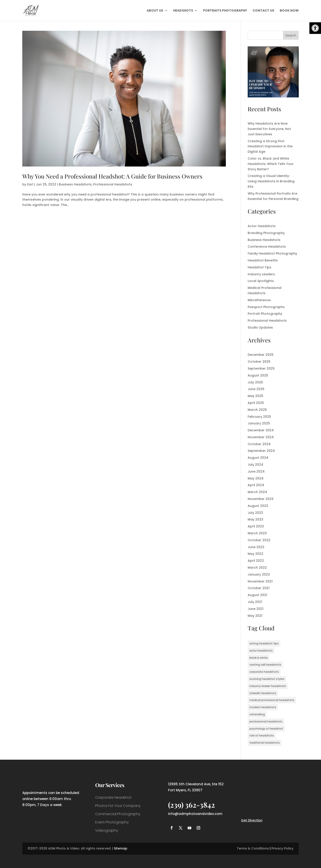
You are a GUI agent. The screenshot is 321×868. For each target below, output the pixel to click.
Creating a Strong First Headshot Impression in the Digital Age (270, 146)
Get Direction (252, 820)
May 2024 (256, 478)
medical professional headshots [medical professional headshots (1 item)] (272, 700)
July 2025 (255, 382)
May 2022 (255, 554)
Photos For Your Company (118, 806)
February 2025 (259, 417)
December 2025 (261, 355)
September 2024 (261, 451)
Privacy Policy (282, 848)
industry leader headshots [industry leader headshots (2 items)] (268, 686)
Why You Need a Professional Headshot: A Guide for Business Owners (112, 176)
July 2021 (255, 602)
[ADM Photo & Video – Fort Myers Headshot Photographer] (273, 96)
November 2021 (260, 581)
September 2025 (261, 368)
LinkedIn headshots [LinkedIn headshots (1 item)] (263, 693)
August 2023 (258, 506)
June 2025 (256, 389)
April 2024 (256, 485)
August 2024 (258, 458)
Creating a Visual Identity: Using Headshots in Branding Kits (271, 181)
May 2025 (255, 396)
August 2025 (258, 375)
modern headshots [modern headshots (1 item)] (263, 707)
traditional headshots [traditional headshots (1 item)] (265, 743)
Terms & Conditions (253, 848)
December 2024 (261, 430)
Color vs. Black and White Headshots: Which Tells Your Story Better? (271, 164)
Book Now (289, 11)
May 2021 (255, 616)
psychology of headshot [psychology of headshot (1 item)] (266, 729)
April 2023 (256, 526)
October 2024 (259, 444)
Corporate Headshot (113, 797)
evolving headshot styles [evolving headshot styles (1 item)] (267, 679)
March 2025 (257, 410)
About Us (155, 11)
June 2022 (256, 547)
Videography (107, 830)
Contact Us (263, 11)
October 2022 (259, 540)
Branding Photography (266, 233)
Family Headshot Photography (272, 253)
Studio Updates (260, 327)
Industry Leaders (261, 274)
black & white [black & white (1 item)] (259, 658)
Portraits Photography (225, 11)
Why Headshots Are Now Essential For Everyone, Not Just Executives (269, 129)
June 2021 (256, 609)
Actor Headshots (262, 226)
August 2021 (257, 595)
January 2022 (259, 574)
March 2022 (257, 568)
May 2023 (255, 519)
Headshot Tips (259, 267)
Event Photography (112, 822)
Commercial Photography (118, 814)
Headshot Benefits (263, 260)
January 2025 (259, 423)
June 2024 (256, 471)
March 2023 (257, 533)
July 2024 (255, 465)
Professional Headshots (113, 184)
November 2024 (261, 437)
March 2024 (257, 492)
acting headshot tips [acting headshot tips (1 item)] (264, 643)
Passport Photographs (266, 307)
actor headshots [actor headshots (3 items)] (261, 651)
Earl (30, 184)
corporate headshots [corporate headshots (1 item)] (264, 672)
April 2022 (256, 561)
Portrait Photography (265, 314)
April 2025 (256, 403)
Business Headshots (75, 184)
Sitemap (121, 848)
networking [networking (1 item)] (257, 714)
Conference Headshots (267, 247)
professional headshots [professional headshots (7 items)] (266, 721)
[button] (315, 28)
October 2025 (259, 362)
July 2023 (255, 513)
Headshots (183, 11)
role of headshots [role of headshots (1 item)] (262, 735)
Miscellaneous (259, 300)
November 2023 (261, 499)
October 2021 (259, 588)
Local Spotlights (261, 281)
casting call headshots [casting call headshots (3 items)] (265, 665)
